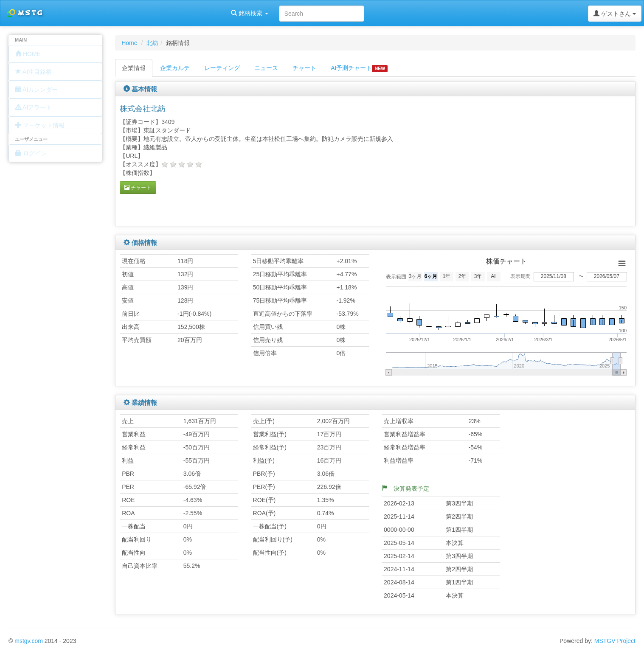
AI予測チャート (359, 68)
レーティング (222, 68)
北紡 (152, 43)
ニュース (266, 68)
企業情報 (134, 68)
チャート (304, 68)
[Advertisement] (540, 160)
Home (129, 43)
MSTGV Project (615, 641)
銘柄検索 (110, 13)
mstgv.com (29, 641)
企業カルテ (175, 68)
